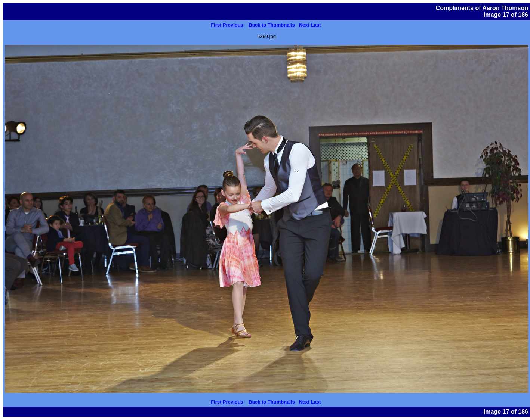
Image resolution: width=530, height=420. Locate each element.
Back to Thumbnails (272, 25)
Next (304, 25)
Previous (233, 25)
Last (316, 25)
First (216, 25)
